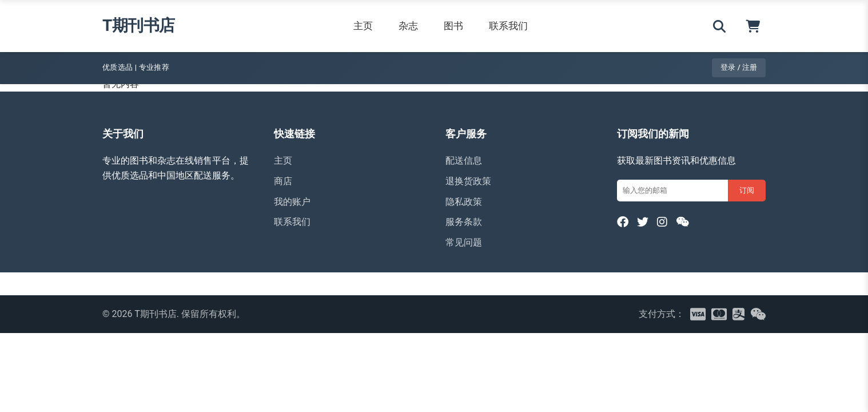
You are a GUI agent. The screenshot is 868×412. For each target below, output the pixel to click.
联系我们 (508, 26)
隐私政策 (464, 202)
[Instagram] (662, 222)
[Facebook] (623, 222)
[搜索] (719, 26)
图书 (453, 26)
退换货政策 (468, 181)
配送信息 (464, 161)
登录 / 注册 (739, 67)
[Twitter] (643, 222)
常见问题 (464, 242)
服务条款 (464, 222)
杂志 (408, 26)
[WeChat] (682, 222)
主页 (363, 26)
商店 (283, 181)
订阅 (747, 190)
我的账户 (292, 202)
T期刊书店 (139, 25)
